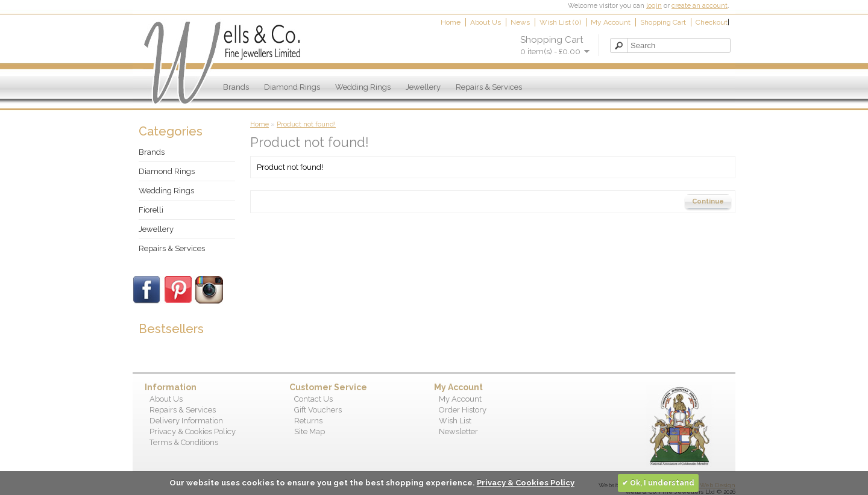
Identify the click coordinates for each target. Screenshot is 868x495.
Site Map (310, 431)
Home (451, 22)
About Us (486, 22)
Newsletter (458, 431)
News (520, 22)
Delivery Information (186, 421)
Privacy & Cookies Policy (193, 431)
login (654, 6)
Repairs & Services (489, 87)
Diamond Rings (292, 87)
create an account (700, 6)
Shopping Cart (663, 22)
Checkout (712, 22)
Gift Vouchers (318, 410)
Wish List (455, 421)
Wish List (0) (560, 22)
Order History (463, 410)
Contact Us (313, 399)
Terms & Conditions (184, 442)
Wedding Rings (363, 87)
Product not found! (306, 124)
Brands (236, 87)
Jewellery (423, 87)
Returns (308, 421)
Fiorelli (151, 210)
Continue (708, 201)
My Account (611, 22)
